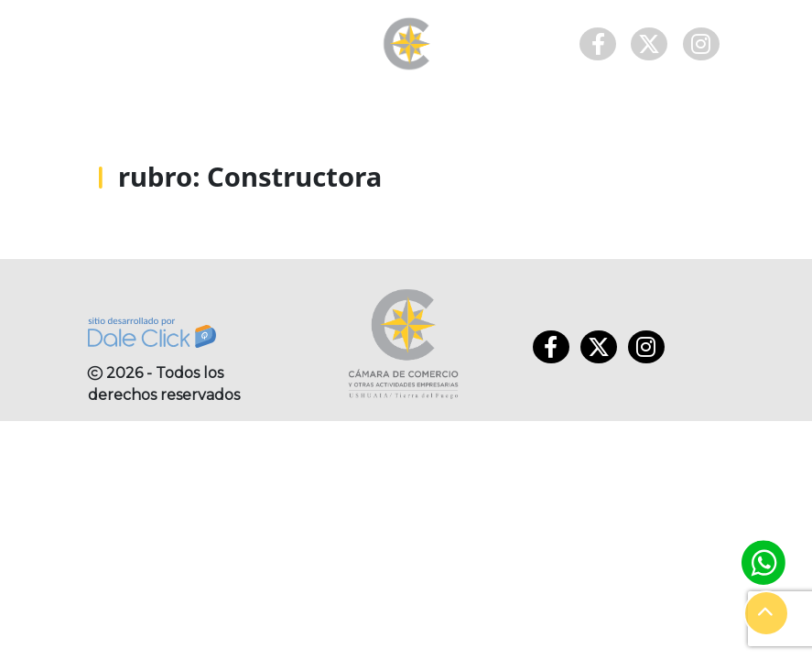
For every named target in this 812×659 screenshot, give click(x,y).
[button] (766, 613)
